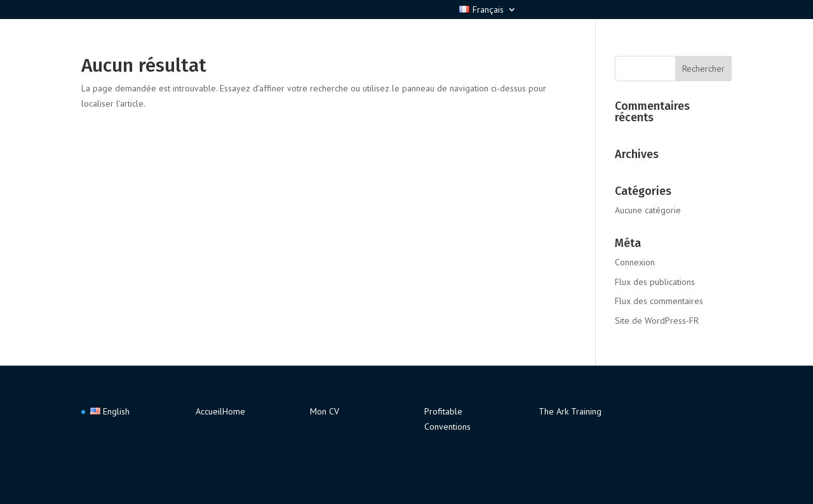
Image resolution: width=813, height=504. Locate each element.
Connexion (635, 262)
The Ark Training (570, 411)
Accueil (209, 411)
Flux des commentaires (659, 301)
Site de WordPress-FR (657, 321)
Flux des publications (655, 282)
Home (234, 411)
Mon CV (325, 411)
